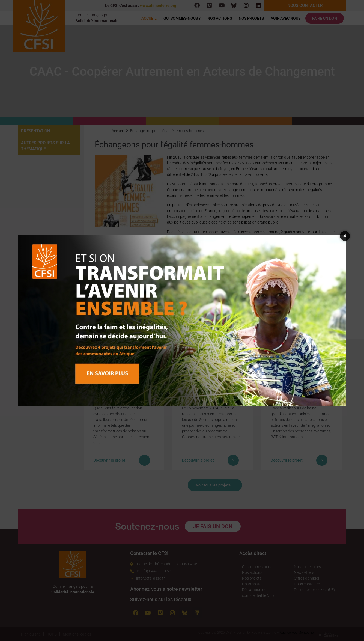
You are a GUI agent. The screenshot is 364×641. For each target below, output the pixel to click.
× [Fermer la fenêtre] (345, 236)
